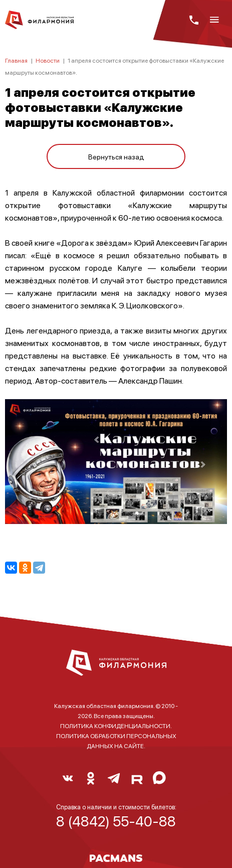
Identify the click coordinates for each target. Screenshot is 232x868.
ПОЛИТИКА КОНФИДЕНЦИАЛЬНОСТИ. (116, 726)
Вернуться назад (116, 156)
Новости (48, 60)
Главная (16, 60)
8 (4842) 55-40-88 (116, 821)
